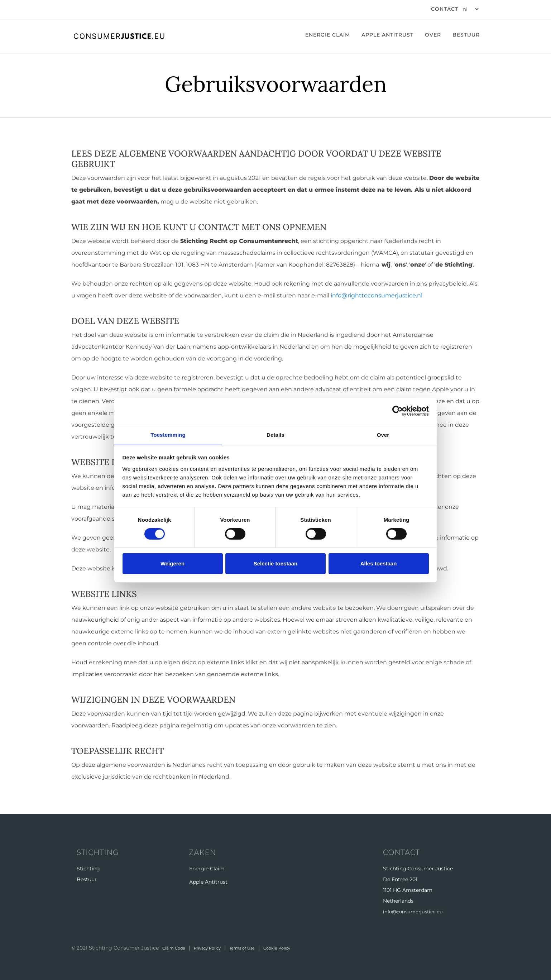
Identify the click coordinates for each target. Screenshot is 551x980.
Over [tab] (383, 434)
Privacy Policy (218, 947)
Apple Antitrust (387, 35)
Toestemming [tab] (168, 434)
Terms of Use (260, 947)
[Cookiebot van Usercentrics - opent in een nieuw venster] (397, 411)
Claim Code (177, 947)
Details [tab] (275, 434)
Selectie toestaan (276, 564)
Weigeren (173, 564)
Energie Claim (207, 869)
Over (433, 35)
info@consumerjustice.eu (415, 912)
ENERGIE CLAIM (328, 35)
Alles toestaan (379, 564)
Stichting (88, 869)
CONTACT (445, 9)
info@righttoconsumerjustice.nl (377, 295)
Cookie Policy (302, 947)
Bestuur (466, 35)
